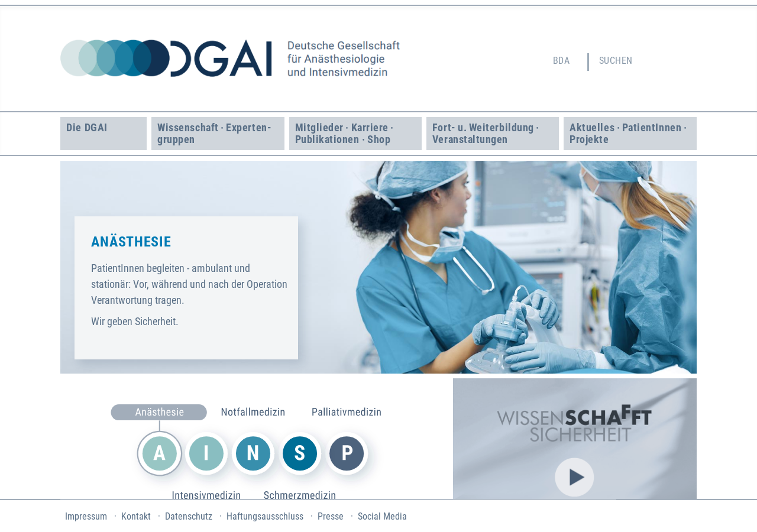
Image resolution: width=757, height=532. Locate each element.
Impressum (86, 516)
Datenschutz (189, 516)
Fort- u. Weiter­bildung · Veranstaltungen (487, 133)
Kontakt (136, 516)
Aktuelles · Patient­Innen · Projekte (629, 133)
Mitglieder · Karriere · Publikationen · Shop (346, 133)
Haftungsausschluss (265, 516)
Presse (331, 516)
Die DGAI (87, 127)
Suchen (616, 61)
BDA (561, 61)
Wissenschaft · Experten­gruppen (214, 133)
